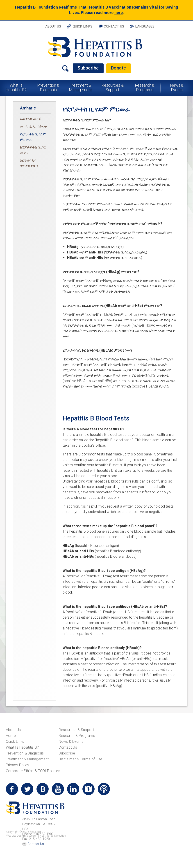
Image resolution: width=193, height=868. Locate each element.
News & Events (177, 87)
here (119, 13)
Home (11, 736)
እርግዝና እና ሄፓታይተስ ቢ (29, 163)
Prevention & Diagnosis (48, 87)
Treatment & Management (80, 87)
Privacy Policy (18, 765)
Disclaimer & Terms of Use (80, 759)
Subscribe (88, 68)
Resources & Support (113, 87)
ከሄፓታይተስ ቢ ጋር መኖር (33, 150)
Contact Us (114, 26)
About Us (53, 26)
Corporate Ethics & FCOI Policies (33, 771)
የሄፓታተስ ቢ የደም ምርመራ (33, 137)
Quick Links (83, 26)
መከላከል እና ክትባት (33, 126)
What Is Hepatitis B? (16, 87)
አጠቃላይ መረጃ (31, 119)
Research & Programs (145, 87)
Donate (119, 68)
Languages (145, 26)
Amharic (28, 108)
